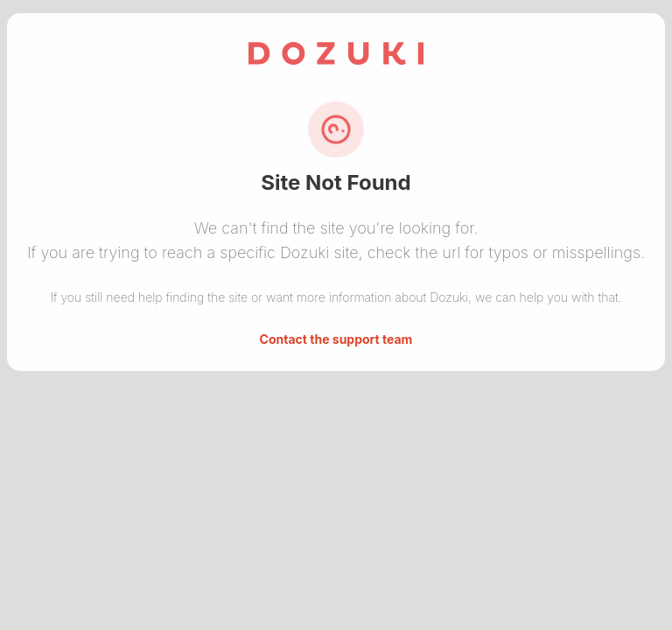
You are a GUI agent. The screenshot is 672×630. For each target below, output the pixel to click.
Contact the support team (336, 339)
